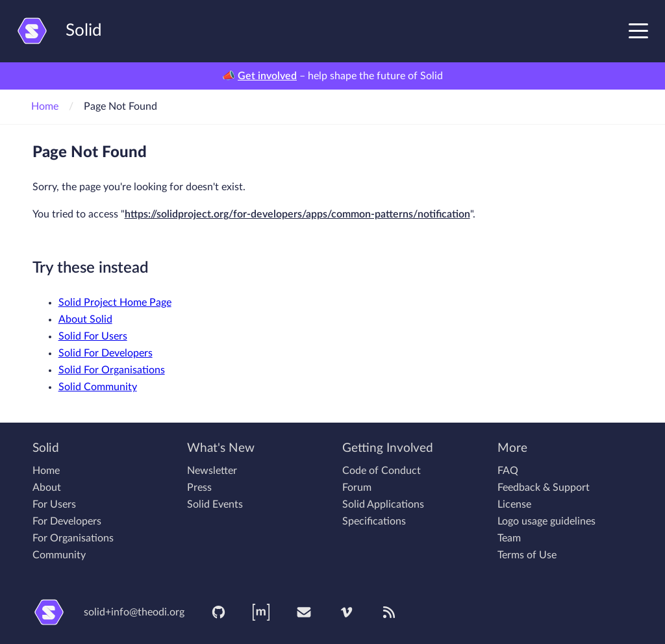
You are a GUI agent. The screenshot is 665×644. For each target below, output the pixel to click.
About (47, 488)
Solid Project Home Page (115, 303)
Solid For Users (93, 336)
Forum (357, 488)
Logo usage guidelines (546, 521)
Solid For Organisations (112, 370)
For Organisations (73, 538)
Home (45, 106)
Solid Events (215, 504)
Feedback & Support (544, 488)
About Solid (85, 319)
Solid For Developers (106, 353)
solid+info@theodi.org (134, 612)
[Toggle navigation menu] (638, 31)
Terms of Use (527, 555)
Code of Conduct (382, 471)
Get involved (267, 76)
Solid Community (98, 387)
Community (59, 555)
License (514, 504)
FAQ (508, 471)
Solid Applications (383, 504)
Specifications (374, 521)
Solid (59, 31)
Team (509, 538)
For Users (54, 504)
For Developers (67, 521)
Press (199, 488)
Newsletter (212, 471)
